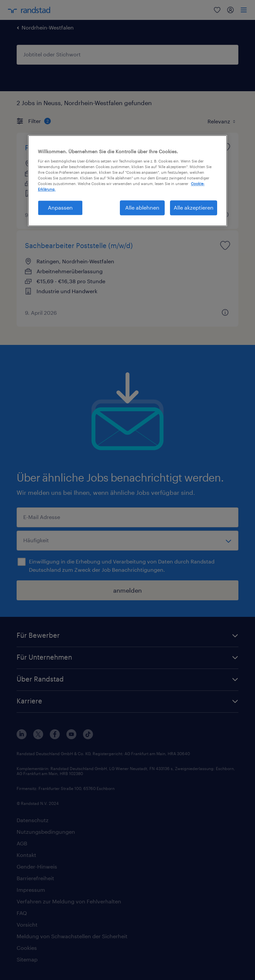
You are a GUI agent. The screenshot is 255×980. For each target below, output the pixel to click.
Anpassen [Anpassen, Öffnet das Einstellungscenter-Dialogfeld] (60, 208)
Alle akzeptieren (194, 208)
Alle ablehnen (142, 208)
